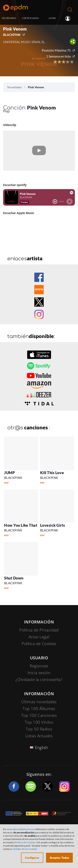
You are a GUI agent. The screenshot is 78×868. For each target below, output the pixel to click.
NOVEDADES (9, 18)
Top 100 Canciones (39, 715)
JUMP (9, 473)
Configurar (32, 858)
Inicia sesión (70, 18)
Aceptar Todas (59, 858)
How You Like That (21, 525)
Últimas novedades (39, 702)
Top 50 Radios (39, 729)
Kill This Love (52, 473)
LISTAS (52, 18)
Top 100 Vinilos (39, 722)
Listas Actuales (39, 736)
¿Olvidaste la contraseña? (39, 680)
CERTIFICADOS (30, 18)
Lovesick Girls (53, 525)
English (41, 748)
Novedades (14, 87)
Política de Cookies (39, 644)
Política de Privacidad (39, 630)
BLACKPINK (12, 35)
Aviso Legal (39, 637)
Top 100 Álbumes (39, 709)
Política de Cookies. (25, 842)
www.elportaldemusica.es (20, 829)
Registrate (39, 666)
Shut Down (14, 578)
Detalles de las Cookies (25, 849)
